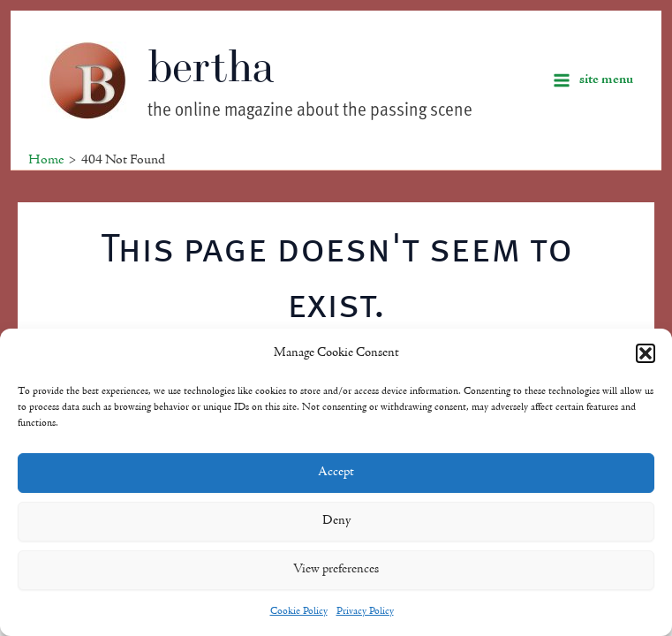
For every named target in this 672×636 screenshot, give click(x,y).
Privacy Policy (365, 611)
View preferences (336, 569)
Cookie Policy (299, 611)
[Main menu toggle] (593, 80)
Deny (336, 521)
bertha (211, 65)
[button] (646, 353)
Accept (336, 472)
